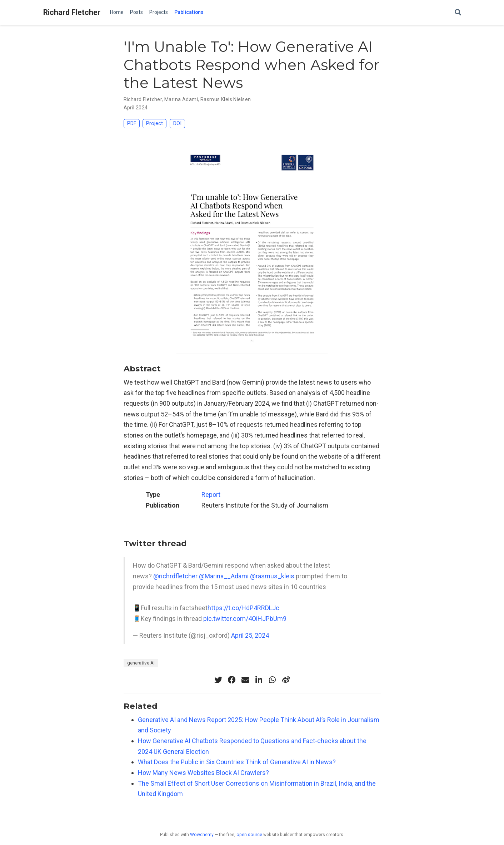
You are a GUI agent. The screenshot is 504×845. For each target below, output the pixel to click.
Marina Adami (181, 99)
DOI (177, 123)
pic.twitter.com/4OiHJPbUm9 (245, 619)
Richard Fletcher (72, 12)
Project (154, 123)
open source (249, 835)
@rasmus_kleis (272, 576)
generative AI (141, 663)
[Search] (458, 13)
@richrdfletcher (175, 576)
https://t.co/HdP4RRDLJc (243, 608)
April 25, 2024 (250, 635)
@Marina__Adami (224, 576)
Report (211, 495)
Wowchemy (202, 835)
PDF (132, 123)
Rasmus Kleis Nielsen (226, 99)
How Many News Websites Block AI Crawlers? (203, 773)
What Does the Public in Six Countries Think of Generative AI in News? (237, 762)
